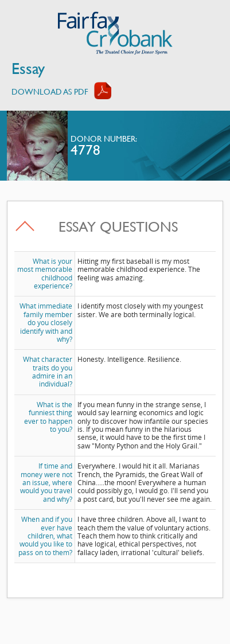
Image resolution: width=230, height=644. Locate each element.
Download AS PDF (50, 91)
